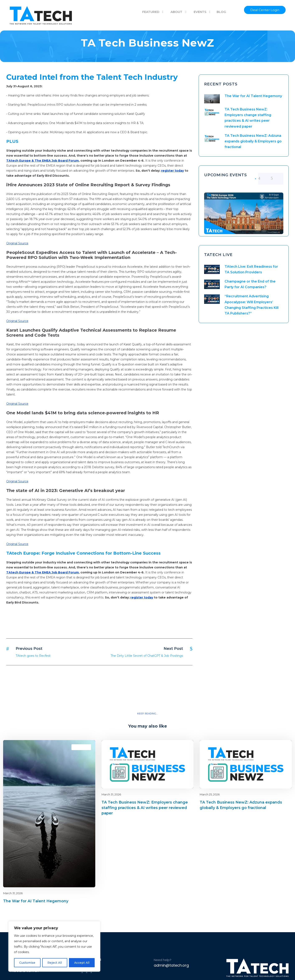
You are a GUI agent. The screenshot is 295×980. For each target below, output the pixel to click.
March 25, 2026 (210, 794)
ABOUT (176, 12)
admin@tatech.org (171, 965)
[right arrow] (277, 178)
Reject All (55, 963)
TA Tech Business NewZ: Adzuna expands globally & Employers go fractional (253, 141)
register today (172, 171)
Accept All (82, 963)
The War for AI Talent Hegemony (253, 96)
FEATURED (151, 12)
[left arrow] (264, 178)
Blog (77, 747)
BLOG (221, 12)
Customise (27, 963)
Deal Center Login (265, 10)
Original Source (17, 243)
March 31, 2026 (13, 893)
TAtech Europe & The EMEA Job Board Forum (43, 161)
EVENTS (200, 12)
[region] (54, 946)
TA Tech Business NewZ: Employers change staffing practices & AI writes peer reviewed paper (145, 808)
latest (85, 747)
